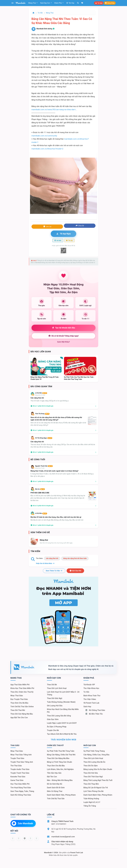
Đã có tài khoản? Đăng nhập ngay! (63, 336)
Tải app (99, 3)
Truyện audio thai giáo (20, 769)
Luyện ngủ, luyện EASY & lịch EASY (62, 723)
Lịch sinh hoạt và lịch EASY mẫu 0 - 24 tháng (63, 693)
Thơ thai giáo (16, 766)
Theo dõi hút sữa (91, 773)
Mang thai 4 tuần (40, 468)
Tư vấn (40, 13)
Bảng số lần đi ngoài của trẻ (96, 788)
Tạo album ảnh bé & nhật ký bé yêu (62, 734)
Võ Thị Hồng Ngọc (44, 438)
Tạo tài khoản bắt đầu (63, 328)
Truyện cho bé (53, 730)
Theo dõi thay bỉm (91, 784)
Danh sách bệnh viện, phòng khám (61, 795)
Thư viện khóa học (91, 688)
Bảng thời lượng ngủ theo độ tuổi (98, 780)
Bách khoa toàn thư (92, 696)
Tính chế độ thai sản (56, 799)
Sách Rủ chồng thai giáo (21, 795)
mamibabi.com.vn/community (44, 136)
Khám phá (58, 3)
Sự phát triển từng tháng (94, 751)
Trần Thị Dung (42, 414)
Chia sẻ (80, 226)
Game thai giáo (17, 780)
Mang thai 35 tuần (40, 395)
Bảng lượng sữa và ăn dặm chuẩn (98, 769)
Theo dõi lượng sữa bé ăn (94, 762)
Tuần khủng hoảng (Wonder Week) (61, 702)
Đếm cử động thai (55, 791)
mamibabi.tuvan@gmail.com (63, 837)
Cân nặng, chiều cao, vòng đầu (96, 755)
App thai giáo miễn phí (20, 685)
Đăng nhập (110, 3)
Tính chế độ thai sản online (22, 707)
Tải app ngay (63, 234)
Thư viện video (90, 699)
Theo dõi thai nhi (18, 710)
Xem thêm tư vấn (54, 571)
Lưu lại (47, 227)
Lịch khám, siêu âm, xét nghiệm (60, 769)
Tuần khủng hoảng (91, 799)
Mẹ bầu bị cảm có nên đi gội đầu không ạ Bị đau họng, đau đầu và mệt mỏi (57, 520)
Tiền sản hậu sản (54, 773)
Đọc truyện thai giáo (19, 699)
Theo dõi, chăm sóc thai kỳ (22, 692)
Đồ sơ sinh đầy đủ (54, 784)
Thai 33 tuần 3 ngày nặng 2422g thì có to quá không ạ (50, 401)
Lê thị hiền (41, 393)
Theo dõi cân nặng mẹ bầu (22, 714)
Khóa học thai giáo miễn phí (22, 688)
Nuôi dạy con (45, 3)
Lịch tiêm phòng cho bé (93, 791)
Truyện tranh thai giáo (20, 773)
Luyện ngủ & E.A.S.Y (92, 802)
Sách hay (87, 707)
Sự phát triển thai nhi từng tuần (61, 751)
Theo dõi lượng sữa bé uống (59, 716)
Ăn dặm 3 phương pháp (57, 727)
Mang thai (32, 3)
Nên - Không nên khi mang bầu (60, 780)
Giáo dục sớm (53, 719)
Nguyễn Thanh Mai (44, 466)
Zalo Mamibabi (22, 823)
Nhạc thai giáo (17, 696)
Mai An (40, 489)
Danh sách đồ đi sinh (56, 788)
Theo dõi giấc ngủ (54, 698)
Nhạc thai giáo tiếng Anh (21, 755)
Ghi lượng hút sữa (55, 706)
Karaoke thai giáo (18, 777)
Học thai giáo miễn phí (20, 784)
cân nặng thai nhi (52, 558)
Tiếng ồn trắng (90, 806)
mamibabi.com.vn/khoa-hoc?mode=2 (47, 149)
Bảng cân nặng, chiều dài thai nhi (61, 755)
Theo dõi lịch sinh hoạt (57, 688)
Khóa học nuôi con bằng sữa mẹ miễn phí (63, 711)
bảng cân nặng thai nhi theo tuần (75, 558)
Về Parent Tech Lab (91, 703)
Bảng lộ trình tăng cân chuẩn (59, 762)
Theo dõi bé (52, 685)
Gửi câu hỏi (75, 571)
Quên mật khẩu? (63, 342)
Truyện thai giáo (17, 758)
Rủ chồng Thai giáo (95, 710)
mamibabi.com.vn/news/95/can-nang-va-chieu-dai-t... (54, 110)
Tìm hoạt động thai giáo (21, 788)
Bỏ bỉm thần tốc (94, 714)
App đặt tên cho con (19, 718)
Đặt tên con (52, 777)
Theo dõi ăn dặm (90, 766)
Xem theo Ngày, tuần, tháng (22, 791)
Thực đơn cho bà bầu (19, 703)
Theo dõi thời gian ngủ (93, 777)
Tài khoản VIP (89, 685)
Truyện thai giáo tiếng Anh (22, 762)
